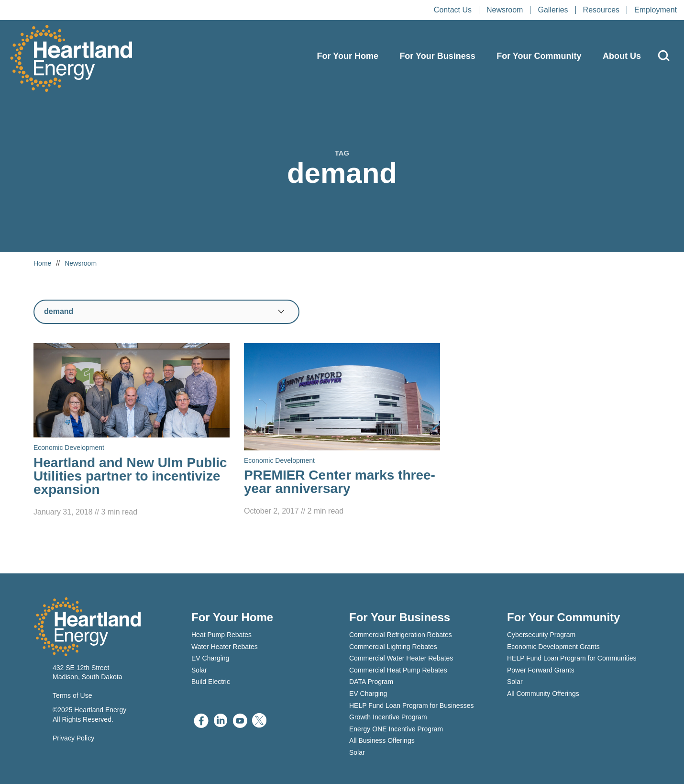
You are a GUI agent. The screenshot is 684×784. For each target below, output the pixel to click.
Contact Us (453, 10)
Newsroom (505, 10)
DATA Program (371, 682)
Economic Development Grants (553, 647)
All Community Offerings (543, 694)
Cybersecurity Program (541, 635)
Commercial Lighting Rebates (393, 647)
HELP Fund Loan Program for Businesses (411, 706)
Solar (199, 670)
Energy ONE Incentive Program (396, 729)
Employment (656, 10)
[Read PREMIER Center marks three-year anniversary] (342, 431)
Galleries (553, 10)
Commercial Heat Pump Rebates (398, 670)
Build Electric (211, 682)
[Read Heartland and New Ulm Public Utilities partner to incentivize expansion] (132, 431)
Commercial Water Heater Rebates (401, 658)
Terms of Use (72, 695)
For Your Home (348, 56)
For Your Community (539, 56)
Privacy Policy (73, 738)
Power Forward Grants (541, 670)
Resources (601, 10)
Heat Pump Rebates (221, 635)
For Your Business (437, 56)
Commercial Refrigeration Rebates (401, 635)
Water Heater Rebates (225, 647)
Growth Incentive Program (388, 717)
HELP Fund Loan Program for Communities (572, 658)
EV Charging (210, 658)
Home (42, 263)
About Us (622, 56)
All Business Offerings (382, 740)
